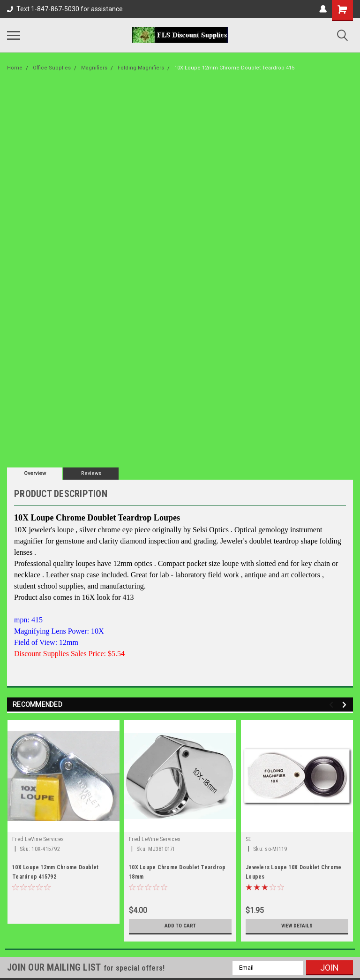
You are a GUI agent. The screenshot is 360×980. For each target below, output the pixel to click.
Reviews (91, 473)
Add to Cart (180, 926)
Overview (35, 473)
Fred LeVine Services (38, 839)
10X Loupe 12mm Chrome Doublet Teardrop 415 (234, 68)
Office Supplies (52, 68)
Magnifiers (94, 68)
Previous (333, 705)
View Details (297, 926)
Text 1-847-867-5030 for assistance (65, 9)
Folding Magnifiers (141, 68)
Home (15, 68)
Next (346, 705)
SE (249, 839)
